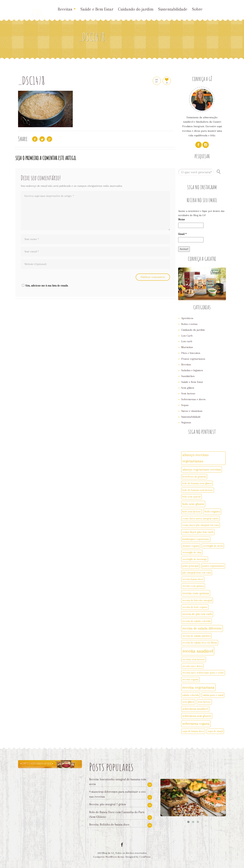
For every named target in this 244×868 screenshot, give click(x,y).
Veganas (186, 422)
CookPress (145, 857)
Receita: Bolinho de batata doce (109, 825)
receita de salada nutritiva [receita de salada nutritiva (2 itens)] (196, 636)
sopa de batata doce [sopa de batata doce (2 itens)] (193, 731)
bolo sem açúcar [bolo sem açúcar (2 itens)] (191, 497)
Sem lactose (188, 393)
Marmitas (187, 347)
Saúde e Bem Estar (97, 9)
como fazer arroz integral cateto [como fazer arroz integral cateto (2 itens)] (201, 518)
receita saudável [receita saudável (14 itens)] (198, 651)
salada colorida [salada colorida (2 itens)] (191, 695)
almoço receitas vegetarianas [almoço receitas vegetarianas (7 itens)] (195, 458)
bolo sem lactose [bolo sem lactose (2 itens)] (192, 512)
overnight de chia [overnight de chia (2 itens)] (192, 552)
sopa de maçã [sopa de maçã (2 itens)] (215, 731)
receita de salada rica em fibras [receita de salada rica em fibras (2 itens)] (200, 643)
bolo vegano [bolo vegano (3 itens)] (212, 511)
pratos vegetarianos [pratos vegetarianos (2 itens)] (213, 566)
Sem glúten (188, 388)
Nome (182, 219)
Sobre (197, 9)
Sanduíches (188, 376)
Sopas (185, 405)
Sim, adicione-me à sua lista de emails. (45, 286)
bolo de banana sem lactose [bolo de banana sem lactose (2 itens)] (198, 490)
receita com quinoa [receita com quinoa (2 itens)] (193, 586)
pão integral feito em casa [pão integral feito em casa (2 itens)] (197, 573)
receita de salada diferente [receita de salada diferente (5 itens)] (202, 628)
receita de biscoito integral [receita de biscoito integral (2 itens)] (197, 600)
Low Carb (187, 336)
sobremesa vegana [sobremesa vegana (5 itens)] (196, 724)
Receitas (67, 9)
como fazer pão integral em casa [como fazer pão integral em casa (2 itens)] (201, 525)
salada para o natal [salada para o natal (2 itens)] (213, 695)
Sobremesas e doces (193, 399)
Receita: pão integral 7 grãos (108, 804)
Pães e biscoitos (191, 353)
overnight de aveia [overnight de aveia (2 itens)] (213, 546)
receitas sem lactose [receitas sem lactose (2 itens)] (194, 659)
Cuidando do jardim (136, 9)
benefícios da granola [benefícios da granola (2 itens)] (194, 477)
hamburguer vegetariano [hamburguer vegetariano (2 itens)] (196, 539)
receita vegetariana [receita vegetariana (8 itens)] (198, 687)
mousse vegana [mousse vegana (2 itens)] (191, 546)
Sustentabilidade (173, 9)
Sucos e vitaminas (192, 411)
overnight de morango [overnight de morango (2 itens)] (195, 559)
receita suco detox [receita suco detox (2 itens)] (192, 666)
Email (182, 234)
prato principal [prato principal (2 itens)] (190, 566)
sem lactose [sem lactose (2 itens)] (204, 702)
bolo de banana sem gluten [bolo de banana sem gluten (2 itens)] (197, 483)
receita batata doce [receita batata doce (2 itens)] (193, 579)
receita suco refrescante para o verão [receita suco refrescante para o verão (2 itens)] (203, 673)
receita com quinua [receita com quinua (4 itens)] (196, 593)
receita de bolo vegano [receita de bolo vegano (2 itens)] (195, 607)
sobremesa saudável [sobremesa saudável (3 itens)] (195, 709)
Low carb (187, 341)
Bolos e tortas (189, 324)
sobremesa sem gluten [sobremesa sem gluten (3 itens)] (197, 716)
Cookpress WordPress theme (109, 857)
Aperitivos (187, 318)
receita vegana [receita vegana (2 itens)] (190, 679)
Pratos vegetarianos (193, 359)
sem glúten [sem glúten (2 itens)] (188, 702)
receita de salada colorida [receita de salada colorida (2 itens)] (196, 621)
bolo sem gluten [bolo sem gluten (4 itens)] (193, 504)
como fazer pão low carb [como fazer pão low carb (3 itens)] (198, 532)
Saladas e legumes (192, 370)
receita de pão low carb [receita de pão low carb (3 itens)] (197, 614)
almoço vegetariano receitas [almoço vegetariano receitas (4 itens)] (202, 469)
